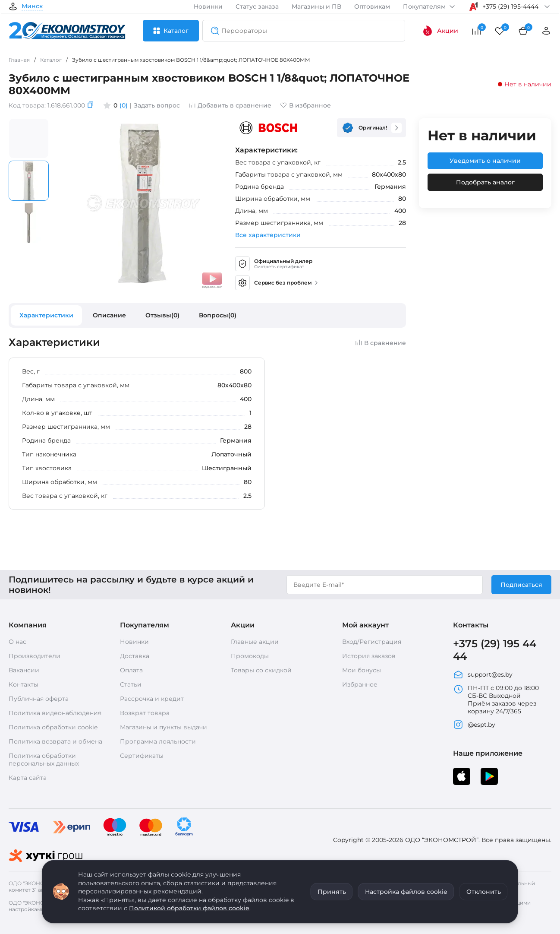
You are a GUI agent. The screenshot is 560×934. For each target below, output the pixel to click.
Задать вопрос (157, 105)
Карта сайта (28, 778)
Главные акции (255, 642)
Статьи (131, 684)
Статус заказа (257, 6)
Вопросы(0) (218, 315)
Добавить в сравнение (230, 105)
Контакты (24, 684)
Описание (109, 315)
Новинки (208, 6)
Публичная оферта (39, 699)
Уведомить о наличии (485, 161)
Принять (332, 892)
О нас (17, 642)
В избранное (305, 105)
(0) (124, 105)
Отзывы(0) (162, 315)
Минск (32, 6)
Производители (35, 656)
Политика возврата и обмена (55, 741)
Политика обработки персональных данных (44, 760)
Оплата (131, 670)
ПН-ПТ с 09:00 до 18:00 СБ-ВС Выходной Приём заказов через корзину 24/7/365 (496, 700)
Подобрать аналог (485, 182)
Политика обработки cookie (53, 727)
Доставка (135, 656)
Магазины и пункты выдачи (164, 727)
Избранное (360, 684)
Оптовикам (372, 6)
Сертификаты (142, 756)
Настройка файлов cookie (406, 892)
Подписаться (521, 585)
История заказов (369, 656)
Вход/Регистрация (372, 642)
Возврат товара (145, 713)
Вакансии (24, 670)
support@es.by (483, 674)
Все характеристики (268, 235)
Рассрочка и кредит (152, 699)
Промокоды (250, 656)
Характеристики (46, 315)
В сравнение (381, 343)
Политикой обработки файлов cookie (189, 908)
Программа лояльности (158, 741)
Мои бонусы (362, 670)
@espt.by (474, 725)
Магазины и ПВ (316, 6)
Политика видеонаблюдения (55, 713)
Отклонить (484, 892)
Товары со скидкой (261, 670)
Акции (440, 31)
